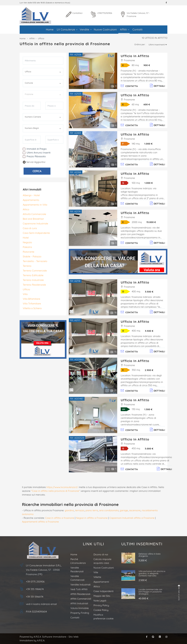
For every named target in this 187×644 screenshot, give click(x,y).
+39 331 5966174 (35, 597)
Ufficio (26, 289)
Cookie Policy (101, 610)
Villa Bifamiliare (32, 299)
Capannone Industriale (35, 224)
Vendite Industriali (80, 585)
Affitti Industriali (79, 603)
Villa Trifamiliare (32, 304)
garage (124, 510)
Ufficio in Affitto (135, 56)
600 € (147, 104)
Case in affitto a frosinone (60, 518)
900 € (147, 65)
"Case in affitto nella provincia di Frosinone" (56, 491)
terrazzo (80, 510)
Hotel (26, 238)
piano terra (92, 510)
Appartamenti (101, 582)
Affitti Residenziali (80, 594)
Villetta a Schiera (32, 308)
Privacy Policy (101, 605)
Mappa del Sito (102, 596)
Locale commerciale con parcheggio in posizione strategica (150, 592)
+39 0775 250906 (35, 582)
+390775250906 (105, 13)
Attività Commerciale (34, 214)
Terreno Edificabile (33, 275)
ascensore (135, 510)
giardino (69, 510)
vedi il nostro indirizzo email (41, 604)
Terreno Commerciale (35, 271)
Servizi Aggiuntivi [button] (34, 162)
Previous (74, 72)
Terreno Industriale (33, 280)
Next (112, 72)
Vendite (86, 29)
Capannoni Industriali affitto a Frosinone (132, 518)
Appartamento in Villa (35, 205)
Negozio (27, 242)
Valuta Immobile (80, 608)
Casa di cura (30, 228)
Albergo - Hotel (31, 195)
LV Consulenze (67, 29)
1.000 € (148, 144)
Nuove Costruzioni (105, 29)
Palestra (27, 247)
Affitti (124, 29)
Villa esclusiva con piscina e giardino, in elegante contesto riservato (152, 573)
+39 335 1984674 (35, 589)
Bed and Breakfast (33, 219)
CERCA (37, 171)
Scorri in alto (179, 592)
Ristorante (29, 252)
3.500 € (149, 292)
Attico (26, 209)
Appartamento (31, 200)
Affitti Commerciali (81, 599)
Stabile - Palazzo (32, 256)
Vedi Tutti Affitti (79, 589)
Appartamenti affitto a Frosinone (40, 522)
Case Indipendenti (103, 591)
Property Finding (80, 613)
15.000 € (151, 222)
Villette (97, 577)
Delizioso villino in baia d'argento (150, 555)
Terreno (27, 266)
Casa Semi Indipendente (36, 233)
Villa (25, 294)
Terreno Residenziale (34, 285)
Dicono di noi (101, 554)
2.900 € (149, 370)
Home (50, 29)
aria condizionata (109, 510)
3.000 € (149, 449)
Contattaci (77, 13)
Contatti (137, 29)
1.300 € (148, 409)
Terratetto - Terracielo (35, 261)
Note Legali (100, 601)
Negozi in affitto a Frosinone (92, 518)
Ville (96, 572)
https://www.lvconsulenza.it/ (62, 487)
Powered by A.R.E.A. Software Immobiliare (43, 637)
